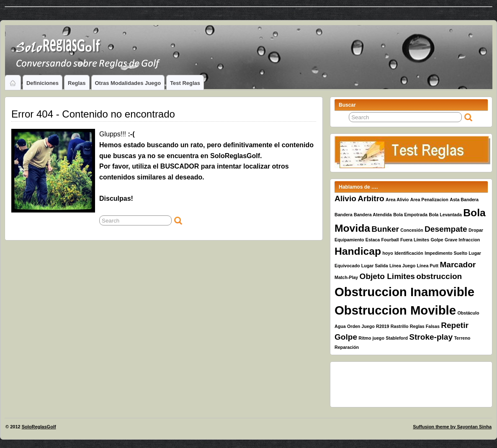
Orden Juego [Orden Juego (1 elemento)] (361, 326)
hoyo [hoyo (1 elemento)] (388, 253)
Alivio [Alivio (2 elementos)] (345, 198)
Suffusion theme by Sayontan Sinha (452, 427)
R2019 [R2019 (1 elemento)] (382, 326)
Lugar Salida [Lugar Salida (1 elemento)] (375, 266)
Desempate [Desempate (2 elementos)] (446, 229)
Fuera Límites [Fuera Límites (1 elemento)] (415, 240)
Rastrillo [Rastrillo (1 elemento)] (400, 326)
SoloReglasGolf (39, 427)
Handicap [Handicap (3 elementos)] (358, 251)
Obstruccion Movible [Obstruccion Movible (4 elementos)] (395, 310)
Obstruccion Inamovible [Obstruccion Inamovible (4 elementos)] (404, 292)
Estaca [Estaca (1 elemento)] (373, 240)
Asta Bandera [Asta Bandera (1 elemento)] (464, 200)
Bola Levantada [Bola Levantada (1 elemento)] (445, 215)
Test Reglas (185, 83)
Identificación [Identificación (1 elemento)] (409, 253)
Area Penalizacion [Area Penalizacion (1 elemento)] (429, 200)
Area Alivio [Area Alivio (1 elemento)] (397, 200)
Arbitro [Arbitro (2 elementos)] (371, 198)
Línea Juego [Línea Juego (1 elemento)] (402, 266)
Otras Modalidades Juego (128, 83)
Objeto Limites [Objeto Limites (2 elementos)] (387, 276)
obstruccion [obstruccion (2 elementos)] (439, 276)
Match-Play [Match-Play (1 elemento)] (346, 277)
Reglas (77, 83)
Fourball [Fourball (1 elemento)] (390, 240)
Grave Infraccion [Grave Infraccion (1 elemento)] (462, 240)
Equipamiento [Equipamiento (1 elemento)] (349, 240)
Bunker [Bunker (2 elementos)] (385, 229)
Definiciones (42, 83)
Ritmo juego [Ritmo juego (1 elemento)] (371, 338)
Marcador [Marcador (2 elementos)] (458, 265)
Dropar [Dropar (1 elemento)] (476, 230)
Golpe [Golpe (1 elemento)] (437, 240)
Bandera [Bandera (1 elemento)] (344, 215)
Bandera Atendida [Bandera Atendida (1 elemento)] (373, 215)
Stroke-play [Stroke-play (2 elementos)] (431, 337)
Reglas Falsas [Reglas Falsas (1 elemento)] (425, 326)
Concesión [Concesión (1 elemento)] (412, 230)
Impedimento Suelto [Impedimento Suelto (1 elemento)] (446, 253)
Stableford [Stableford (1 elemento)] (397, 338)
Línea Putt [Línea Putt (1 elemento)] (428, 266)
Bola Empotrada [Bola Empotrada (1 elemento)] (410, 215)
